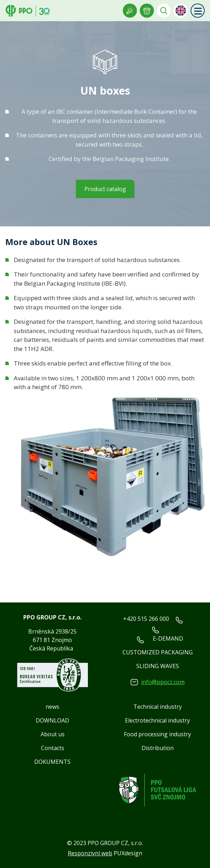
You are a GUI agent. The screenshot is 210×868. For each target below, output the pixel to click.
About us (53, 734)
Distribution (158, 748)
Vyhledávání (164, 11)
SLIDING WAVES (158, 666)
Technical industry (158, 707)
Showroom (130, 11)
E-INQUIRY (147, 11)
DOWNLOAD (52, 720)
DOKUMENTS (52, 762)
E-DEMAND (168, 638)
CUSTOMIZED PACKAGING (158, 652)
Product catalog (105, 189)
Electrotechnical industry (157, 720)
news (52, 707)
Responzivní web (90, 853)
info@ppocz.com (163, 682)
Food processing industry (157, 734)
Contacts (53, 748)
